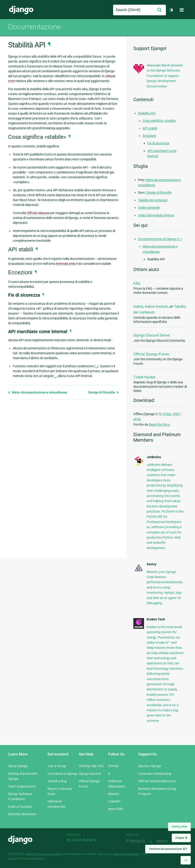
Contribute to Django (62, 774)
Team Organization (22, 786)
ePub (137, 419)
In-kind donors (82, 840)
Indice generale (149, 208)
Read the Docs (160, 424)
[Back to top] (186, 860)
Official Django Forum (151, 354)
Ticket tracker (144, 377)
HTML (167, 414)
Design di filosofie (104, 392)
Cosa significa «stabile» (160, 121)
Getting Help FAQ (91, 766)
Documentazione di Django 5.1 (160, 239)
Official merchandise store (157, 781)
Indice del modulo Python (156, 215)
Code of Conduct (20, 807)
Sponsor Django (150, 766)
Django (21, 10)
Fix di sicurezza (158, 143)
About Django (18, 766)
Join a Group (57, 766)
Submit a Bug (57, 781)
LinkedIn (114, 801)
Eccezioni (149, 136)
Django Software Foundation (44, 854)
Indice (138, 306)
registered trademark (126, 854)
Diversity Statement (22, 814)
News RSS (116, 809)
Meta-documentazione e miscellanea (38, 392)
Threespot (137, 841)
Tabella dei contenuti (153, 200)
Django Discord (90, 774)
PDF (177, 414)
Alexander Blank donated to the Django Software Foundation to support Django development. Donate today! (165, 76)
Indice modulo (156, 306)
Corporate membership (155, 774)
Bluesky (114, 794)
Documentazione (34, 27)
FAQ (137, 283)
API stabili (150, 128)
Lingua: (181, 838)
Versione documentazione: (168, 849)
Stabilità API (147, 113)
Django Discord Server (152, 335)
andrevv (168, 841)
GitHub (113, 766)
